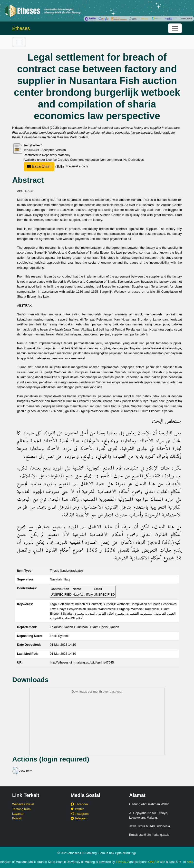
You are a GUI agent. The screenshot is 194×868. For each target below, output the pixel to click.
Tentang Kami (22, 809)
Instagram (80, 814)
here (190, 862)
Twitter (77, 809)
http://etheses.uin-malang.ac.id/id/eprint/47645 (82, 662)
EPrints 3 (122, 862)
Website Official (23, 804)
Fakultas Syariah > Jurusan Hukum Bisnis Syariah (84, 627)
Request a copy (77, 166)
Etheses (21, 28)
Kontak (17, 818)
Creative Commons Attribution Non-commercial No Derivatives (101, 160)
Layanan (18, 814)
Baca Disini (39, 166)
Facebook (80, 804)
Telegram (79, 818)
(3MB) (44, 166)
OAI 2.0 (153, 862)
